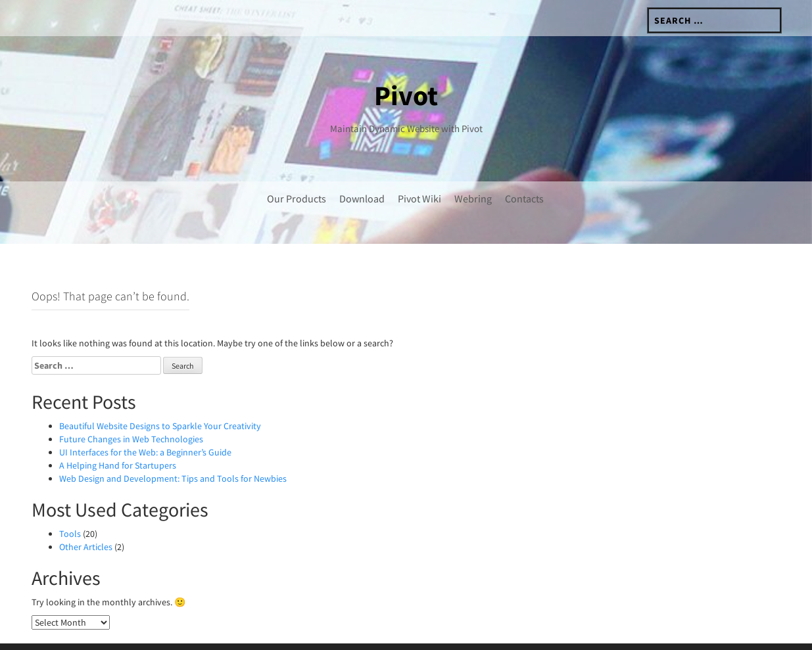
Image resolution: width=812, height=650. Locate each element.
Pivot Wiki (419, 198)
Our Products (297, 198)
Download (362, 198)
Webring (473, 198)
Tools (70, 506)
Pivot (406, 95)
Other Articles (86, 519)
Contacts (524, 198)
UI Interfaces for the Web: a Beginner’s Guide (145, 425)
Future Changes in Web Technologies (131, 411)
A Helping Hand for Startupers (118, 438)
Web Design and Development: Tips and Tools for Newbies (173, 451)
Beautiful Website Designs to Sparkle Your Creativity (160, 398)
